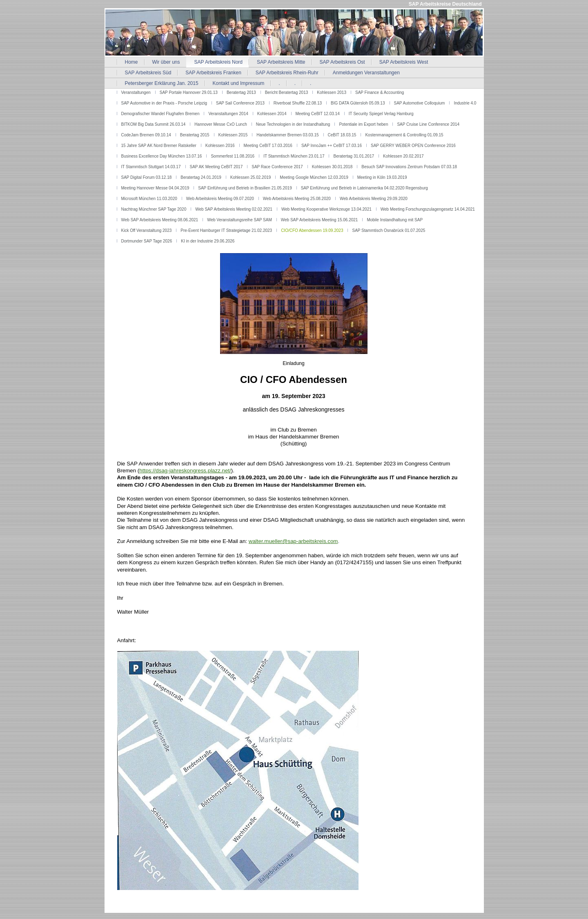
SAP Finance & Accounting (380, 92)
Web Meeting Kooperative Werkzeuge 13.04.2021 (326, 209)
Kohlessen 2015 (233, 135)
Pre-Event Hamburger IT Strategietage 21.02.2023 (226, 230)
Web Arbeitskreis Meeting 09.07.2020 (220, 199)
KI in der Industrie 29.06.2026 (208, 241)
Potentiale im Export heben (363, 124)
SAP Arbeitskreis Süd (148, 73)
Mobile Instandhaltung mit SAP (395, 220)
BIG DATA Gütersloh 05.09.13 (358, 103)
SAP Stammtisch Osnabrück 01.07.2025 (389, 230)
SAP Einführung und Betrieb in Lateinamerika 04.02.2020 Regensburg (364, 188)
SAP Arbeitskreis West (404, 62)
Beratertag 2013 (241, 92)
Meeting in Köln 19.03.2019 (382, 177)
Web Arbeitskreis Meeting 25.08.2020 (297, 199)
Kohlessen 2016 (220, 146)
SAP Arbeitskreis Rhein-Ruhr (287, 73)
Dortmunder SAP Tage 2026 (147, 241)
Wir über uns (166, 62)
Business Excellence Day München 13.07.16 (162, 156)
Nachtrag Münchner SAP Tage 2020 (154, 209)
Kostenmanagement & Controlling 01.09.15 (404, 135)
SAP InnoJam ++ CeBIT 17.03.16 (332, 146)
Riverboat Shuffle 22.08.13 (298, 103)
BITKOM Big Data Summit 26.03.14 (154, 124)
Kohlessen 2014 (272, 114)
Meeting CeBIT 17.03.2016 (268, 146)
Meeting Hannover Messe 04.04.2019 (155, 188)
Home (131, 62)
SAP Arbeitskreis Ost (342, 62)
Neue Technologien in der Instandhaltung (293, 124)
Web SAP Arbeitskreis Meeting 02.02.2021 (234, 209)
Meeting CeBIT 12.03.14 (318, 114)
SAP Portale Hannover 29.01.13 (189, 92)
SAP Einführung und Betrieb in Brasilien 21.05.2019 (245, 188)
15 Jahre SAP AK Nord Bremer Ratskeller (159, 146)
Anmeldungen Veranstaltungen (366, 73)
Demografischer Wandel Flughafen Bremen (160, 114)
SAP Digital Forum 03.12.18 (147, 177)
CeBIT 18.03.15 (342, 135)
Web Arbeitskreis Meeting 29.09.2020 (374, 199)
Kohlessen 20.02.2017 (403, 156)
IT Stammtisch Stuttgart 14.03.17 (151, 167)
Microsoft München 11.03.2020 (149, 199)
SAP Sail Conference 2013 (240, 103)
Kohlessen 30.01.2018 (332, 167)
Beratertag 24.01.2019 (201, 177)
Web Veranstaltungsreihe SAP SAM (239, 220)
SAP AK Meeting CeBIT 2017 (216, 167)
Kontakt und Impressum (239, 83)
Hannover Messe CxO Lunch (220, 124)
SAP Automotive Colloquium (420, 103)
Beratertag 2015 (195, 135)
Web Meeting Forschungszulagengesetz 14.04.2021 (428, 209)
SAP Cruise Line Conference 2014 (428, 124)
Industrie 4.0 (465, 103)
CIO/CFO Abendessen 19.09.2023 (312, 230)
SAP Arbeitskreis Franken (213, 73)
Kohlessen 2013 (332, 92)
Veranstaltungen (136, 92)
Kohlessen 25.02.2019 (251, 177)
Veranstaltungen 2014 (228, 114)
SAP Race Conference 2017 (277, 167)
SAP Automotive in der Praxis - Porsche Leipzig (164, 103)
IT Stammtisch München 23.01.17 (294, 156)
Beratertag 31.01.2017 (354, 156)
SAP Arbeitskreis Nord (219, 62)
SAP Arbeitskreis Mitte (281, 62)
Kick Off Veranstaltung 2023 (147, 230)
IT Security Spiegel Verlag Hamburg (381, 114)
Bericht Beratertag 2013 (287, 92)
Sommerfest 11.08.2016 (233, 156)
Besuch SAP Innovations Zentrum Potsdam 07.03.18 (409, 167)
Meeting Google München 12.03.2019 (314, 177)
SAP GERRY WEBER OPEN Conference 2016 (413, 146)
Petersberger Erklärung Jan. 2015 (162, 83)
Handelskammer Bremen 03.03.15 (287, 135)
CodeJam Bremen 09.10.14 (146, 135)
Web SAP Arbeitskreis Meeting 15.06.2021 (320, 220)
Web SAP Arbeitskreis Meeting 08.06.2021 (160, 220)
